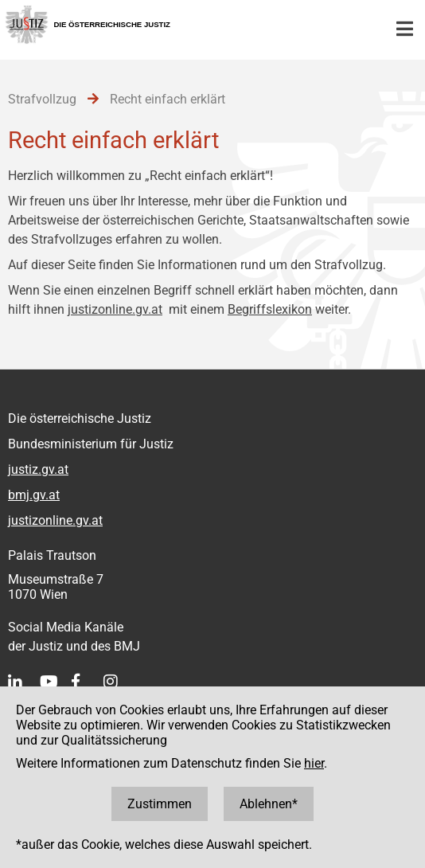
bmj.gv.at (34, 495)
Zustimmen (160, 804)
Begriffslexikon (270, 309)
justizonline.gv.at (115, 309)
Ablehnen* (269, 804)
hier (314, 763)
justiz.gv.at (38, 469)
